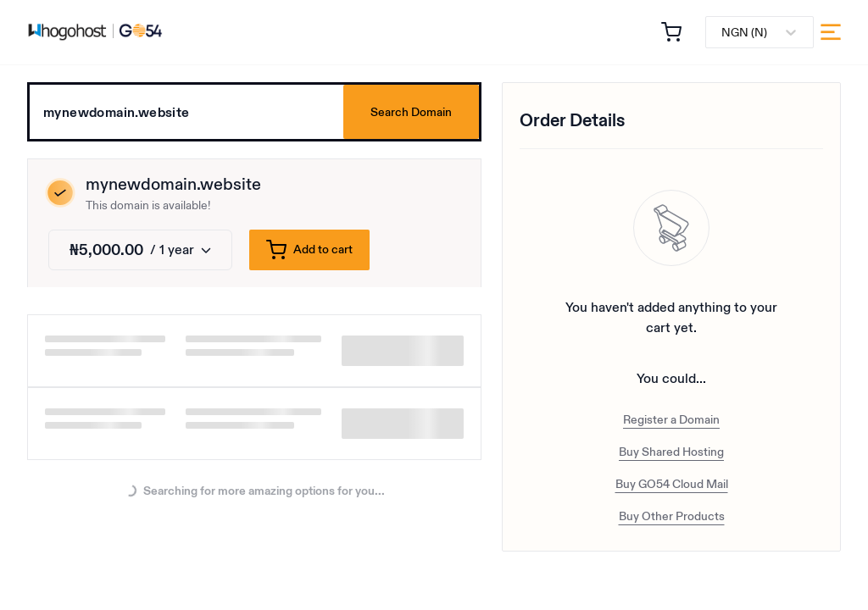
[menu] (831, 32)
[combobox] (723, 33)
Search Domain (411, 112)
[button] (671, 32)
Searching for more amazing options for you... (255, 492)
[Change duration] (140, 250)
